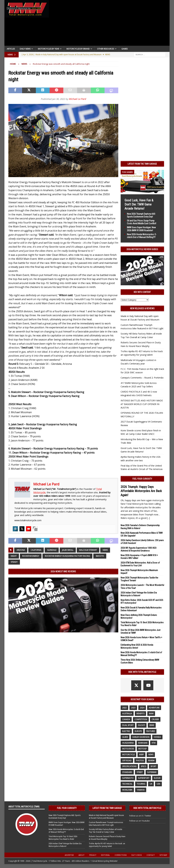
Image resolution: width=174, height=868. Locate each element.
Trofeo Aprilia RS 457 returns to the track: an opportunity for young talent (107, 845)
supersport (144, 778)
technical (127, 784)
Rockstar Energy (31, 556)
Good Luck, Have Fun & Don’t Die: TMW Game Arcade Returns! (139, 204)
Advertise (69, 855)
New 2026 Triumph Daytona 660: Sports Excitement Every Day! (65, 817)
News (105, 550)
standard (127, 772)
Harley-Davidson (141, 737)
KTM (154, 743)
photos (140, 761)
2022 (124, 708)
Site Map (163, 855)
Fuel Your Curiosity (142, 479)
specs (143, 766)
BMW (151, 714)
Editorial (105, 855)
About (81, 855)
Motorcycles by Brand (78, 49)
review (151, 761)
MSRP (141, 755)
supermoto (128, 778)
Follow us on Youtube (139, 821)
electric (126, 731)
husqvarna (128, 743)
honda (157, 737)
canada (126, 719)
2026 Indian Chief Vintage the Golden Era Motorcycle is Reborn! (65, 845)
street (140, 772)
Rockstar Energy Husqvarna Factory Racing (67, 556)
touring (141, 784)
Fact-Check (137, 855)
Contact (151, 855)
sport (153, 766)
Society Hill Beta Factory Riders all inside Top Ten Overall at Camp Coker (105, 831)
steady (14, 562)
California (36, 550)
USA (158, 784)
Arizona (21, 550)
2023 (133, 708)
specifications (129, 766)
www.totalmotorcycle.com (28, 520)
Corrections (121, 855)
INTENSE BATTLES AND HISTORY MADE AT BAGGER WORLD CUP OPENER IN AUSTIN (142, 404)
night (14, 556)
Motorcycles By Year (48, 49)
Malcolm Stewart (88, 550)
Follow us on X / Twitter (140, 816)
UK (151, 784)
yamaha (141, 790)
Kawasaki (143, 743)
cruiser (155, 719)
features (151, 731)
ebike (152, 725)
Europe (138, 731)
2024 (142, 708)
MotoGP (142, 749)
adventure (154, 708)
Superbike (152, 772)
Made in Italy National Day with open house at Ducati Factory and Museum (106, 817)
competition (141, 719)
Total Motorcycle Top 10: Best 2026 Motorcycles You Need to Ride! (63, 838)
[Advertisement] (109, 24)
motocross (128, 749)
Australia (127, 714)
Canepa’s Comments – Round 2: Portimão (142, 378)
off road (127, 761)
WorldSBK (127, 790)
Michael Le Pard (77, 99)
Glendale (52, 550)
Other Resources (106, 49)
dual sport (128, 725)
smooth (100, 556)
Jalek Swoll (68, 550)
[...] (148, 518)
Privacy (93, 855)
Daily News (25, 49)
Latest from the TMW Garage (142, 164)
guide (125, 737)
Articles (11, 49)
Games (124, 49)
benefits (140, 714)
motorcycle (128, 755)
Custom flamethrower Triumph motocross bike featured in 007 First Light (106, 824)
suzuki (157, 778)
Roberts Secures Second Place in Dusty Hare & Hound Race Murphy (107, 838)
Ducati (141, 725)
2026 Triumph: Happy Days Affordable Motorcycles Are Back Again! (141, 491)
